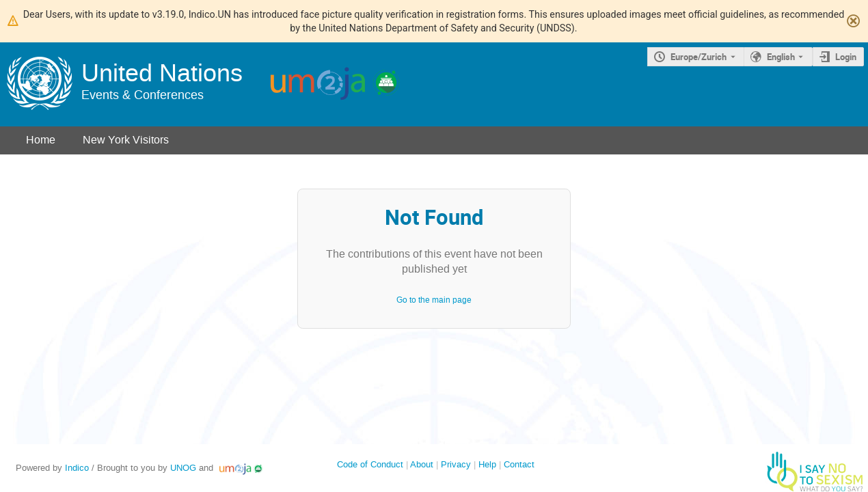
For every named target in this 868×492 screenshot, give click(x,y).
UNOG (183, 468)
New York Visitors (126, 140)
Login (846, 57)
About (422, 464)
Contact (519, 464)
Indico (77, 468)
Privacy (456, 464)
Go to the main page (434, 300)
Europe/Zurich (699, 57)
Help (487, 464)
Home (41, 140)
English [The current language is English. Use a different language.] (781, 57)
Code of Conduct (370, 464)
